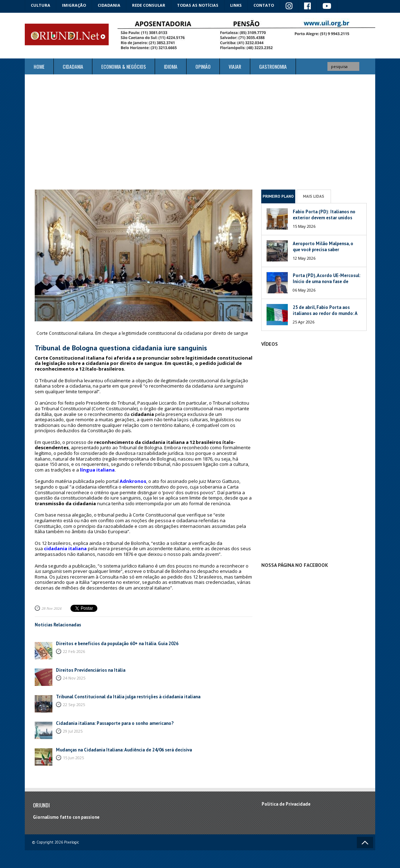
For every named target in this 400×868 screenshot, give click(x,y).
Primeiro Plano (278, 196)
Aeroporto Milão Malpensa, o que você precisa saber (323, 247)
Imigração (74, 5)
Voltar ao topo (365, 842)
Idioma (171, 66)
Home (39, 66)
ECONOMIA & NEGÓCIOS (124, 66)
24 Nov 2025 (74, 678)
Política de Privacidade (286, 804)
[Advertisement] (200, 132)
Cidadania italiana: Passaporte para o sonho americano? (115, 723)
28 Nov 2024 (52, 608)
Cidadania (109, 5)
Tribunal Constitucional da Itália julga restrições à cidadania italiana (128, 697)
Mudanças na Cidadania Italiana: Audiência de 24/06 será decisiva (124, 750)
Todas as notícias (198, 5)
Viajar (235, 66)
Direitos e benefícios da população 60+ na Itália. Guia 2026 (117, 644)
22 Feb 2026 (74, 651)
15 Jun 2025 (73, 758)
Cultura (41, 5)
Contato (264, 5)
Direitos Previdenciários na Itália (91, 670)
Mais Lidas (314, 196)
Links (236, 5)
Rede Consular (149, 5)
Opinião (203, 66)
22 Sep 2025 (74, 704)
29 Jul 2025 (73, 731)
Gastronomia (273, 66)
